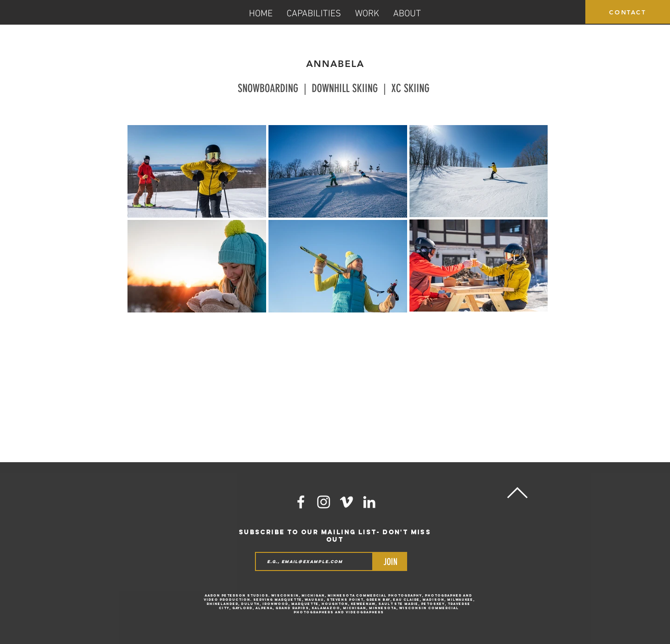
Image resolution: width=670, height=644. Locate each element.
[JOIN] (390, 561)
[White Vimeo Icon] (346, 502)
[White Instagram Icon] (324, 502)
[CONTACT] (628, 12)
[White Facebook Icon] (301, 502)
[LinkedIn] (369, 502)
